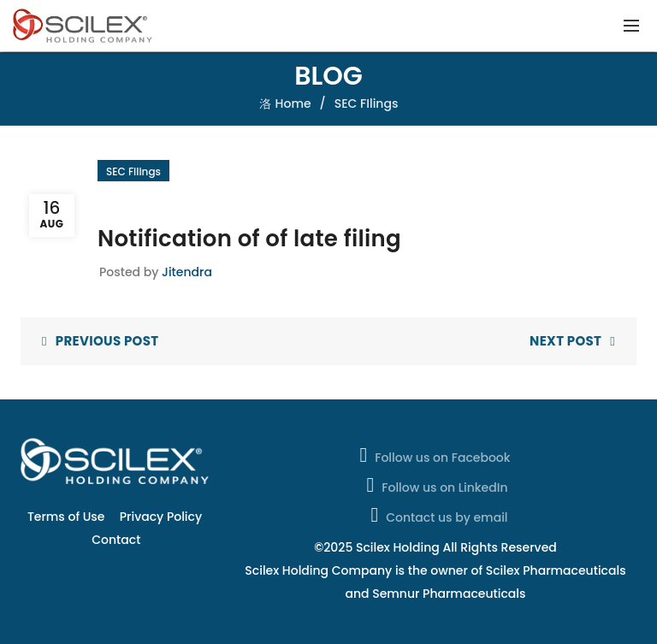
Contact (116, 540)
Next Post (565, 341)
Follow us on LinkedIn (436, 485)
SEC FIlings (367, 103)
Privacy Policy (161, 517)
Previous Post (107, 341)
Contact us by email (437, 515)
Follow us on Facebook (433, 455)
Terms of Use (66, 517)
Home (293, 103)
